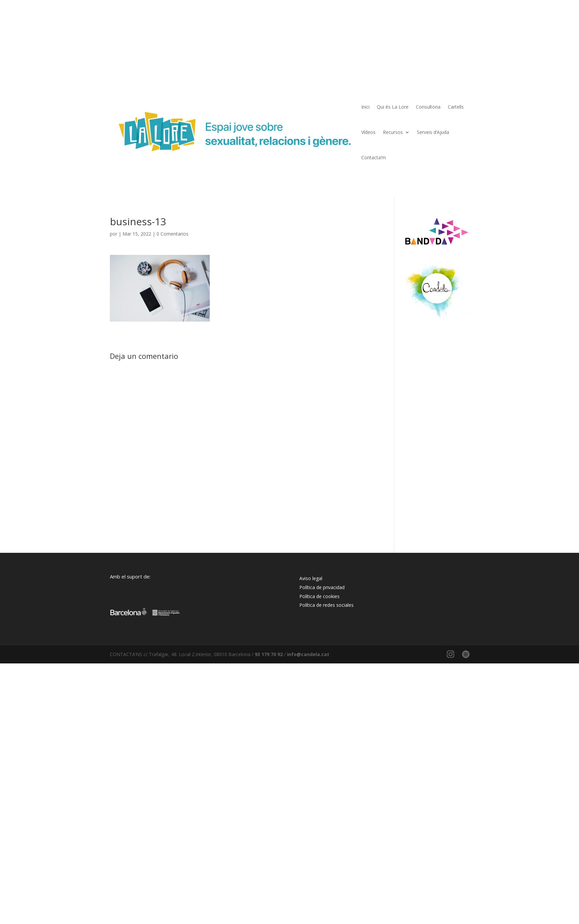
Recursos (393, 132)
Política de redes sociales (326, 605)
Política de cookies (319, 596)
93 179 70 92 (269, 654)
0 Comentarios (172, 234)
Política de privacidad (322, 587)
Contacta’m (374, 157)
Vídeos (368, 132)
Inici (365, 107)
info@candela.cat (308, 654)
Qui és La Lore (393, 107)
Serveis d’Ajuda (433, 132)
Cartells (456, 107)
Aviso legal (311, 578)
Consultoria (428, 107)
